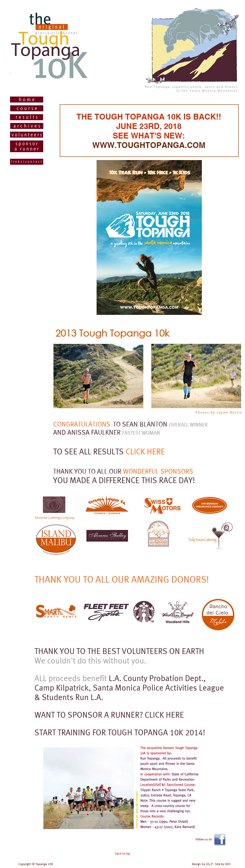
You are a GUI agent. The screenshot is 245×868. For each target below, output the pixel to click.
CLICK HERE (145, 452)
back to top (123, 854)
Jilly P (209, 864)
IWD (228, 864)
